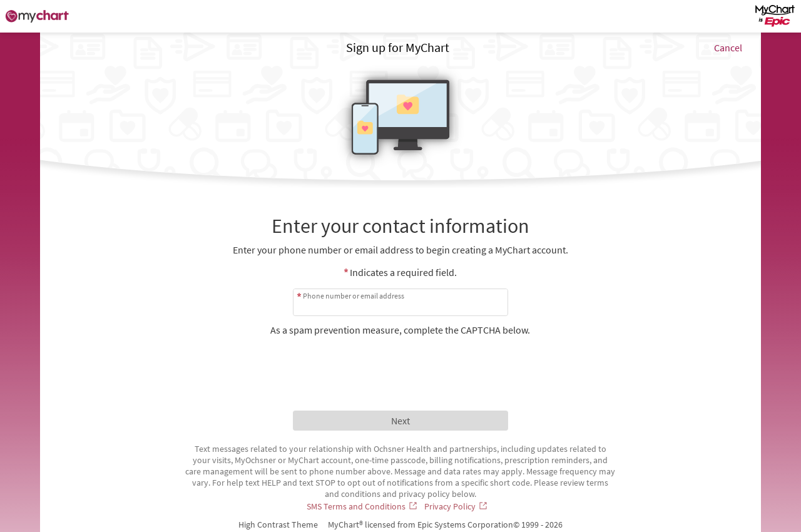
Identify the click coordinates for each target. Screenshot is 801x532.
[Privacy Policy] (457, 506)
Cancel (728, 48)
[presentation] (400, 361)
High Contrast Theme (278, 524)
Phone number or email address (354, 296)
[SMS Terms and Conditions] (363, 506)
